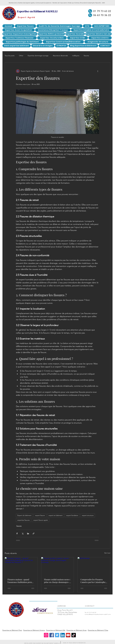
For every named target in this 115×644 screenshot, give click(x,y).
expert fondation (72, 515)
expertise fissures (24, 520)
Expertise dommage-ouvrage (38, 56)
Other (21, 56)
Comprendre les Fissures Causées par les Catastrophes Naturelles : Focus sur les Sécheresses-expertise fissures (93, 581)
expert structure (88, 515)
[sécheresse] (94, 566)
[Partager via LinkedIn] (28, 533)
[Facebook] (52, 635)
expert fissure (40, 515)
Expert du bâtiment (24, 515)
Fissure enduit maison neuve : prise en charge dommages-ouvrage (57, 581)
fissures (86, 56)
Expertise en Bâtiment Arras (77, 630)
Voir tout (107, 553)
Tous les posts (10, 56)
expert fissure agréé (41, 520)
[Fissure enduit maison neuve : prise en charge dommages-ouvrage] (58, 566)
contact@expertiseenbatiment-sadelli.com (98, 614)
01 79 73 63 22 (92, 613)
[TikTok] (74, 635)
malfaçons (76, 56)
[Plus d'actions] (98, 71)
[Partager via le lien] (34, 533)
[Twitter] (57, 635)
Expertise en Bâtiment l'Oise (98, 630)
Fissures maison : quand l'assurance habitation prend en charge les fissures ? (20, 581)
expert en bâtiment (56, 515)
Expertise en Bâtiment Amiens (34, 630)
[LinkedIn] (63, 635)
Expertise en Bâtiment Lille (56, 630)
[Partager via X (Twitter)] (23, 533)
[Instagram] (46, 635)
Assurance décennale (60, 56)
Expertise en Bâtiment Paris (12, 630)
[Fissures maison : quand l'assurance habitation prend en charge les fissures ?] (21, 566)
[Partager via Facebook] (17, 533)
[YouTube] (68, 635)
